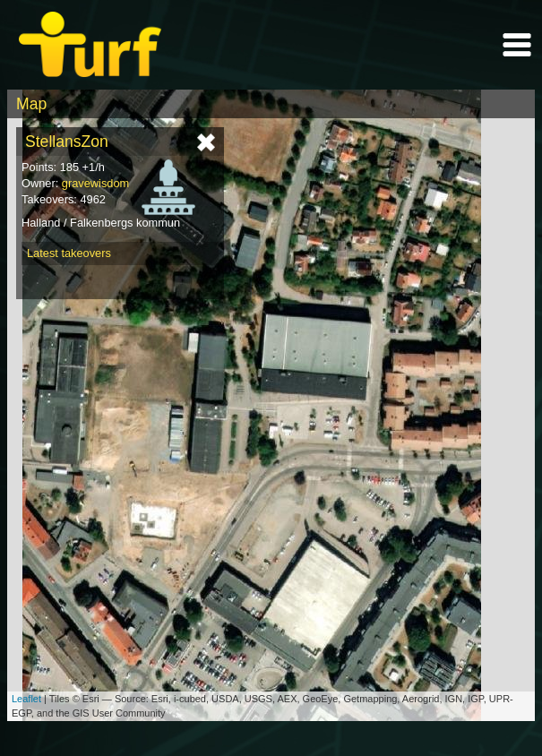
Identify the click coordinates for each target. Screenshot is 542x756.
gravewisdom (95, 183)
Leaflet (26, 699)
